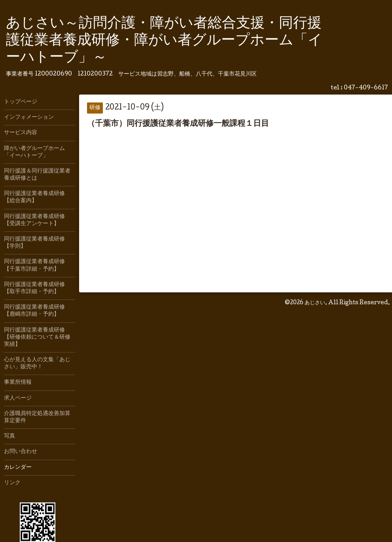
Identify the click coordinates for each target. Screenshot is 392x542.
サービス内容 (21, 133)
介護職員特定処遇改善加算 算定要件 (40, 417)
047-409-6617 (366, 88)
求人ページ (18, 398)
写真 (9, 436)
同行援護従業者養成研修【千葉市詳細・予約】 (34, 265)
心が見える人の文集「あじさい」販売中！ (37, 364)
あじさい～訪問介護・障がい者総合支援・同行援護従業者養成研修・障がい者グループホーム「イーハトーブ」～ (164, 41)
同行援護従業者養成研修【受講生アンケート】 (34, 220)
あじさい (315, 303)
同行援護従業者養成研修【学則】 (34, 243)
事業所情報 (18, 383)
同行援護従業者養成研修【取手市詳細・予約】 (34, 288)
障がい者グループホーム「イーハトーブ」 (34, 152)
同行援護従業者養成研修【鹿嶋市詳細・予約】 (34, 311)
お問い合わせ (21, 452)
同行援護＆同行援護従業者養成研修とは (37, 175)
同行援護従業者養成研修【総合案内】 (34, 197)
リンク (12, 483)
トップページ (21, 102)
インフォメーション (29, 117)
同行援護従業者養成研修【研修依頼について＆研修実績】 (37, 337)
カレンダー (18, 468)
